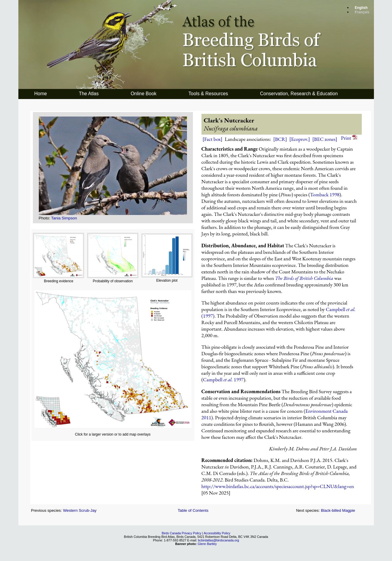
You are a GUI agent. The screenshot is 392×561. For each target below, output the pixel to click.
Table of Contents (193, 510)
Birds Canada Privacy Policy (182, 533)
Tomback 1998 (325, 195)
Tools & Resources (208, 94)
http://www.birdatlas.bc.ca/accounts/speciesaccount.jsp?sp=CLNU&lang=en (278, 486)
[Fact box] (213, 139)
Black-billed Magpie (338, 510)
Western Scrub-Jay (80, 510)
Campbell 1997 (223, 380)
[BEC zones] (325, 139)
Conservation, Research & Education (299, 94)
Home (41, 94)
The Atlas (89, 94)
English (361, 8)
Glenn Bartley (207, 544)
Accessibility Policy (217, 533)
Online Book (144, 94)
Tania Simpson (64, 218)
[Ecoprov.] (300, 139)
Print (349, 138)
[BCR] (280, 139)
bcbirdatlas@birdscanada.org (219, 540)
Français (362, 12)
